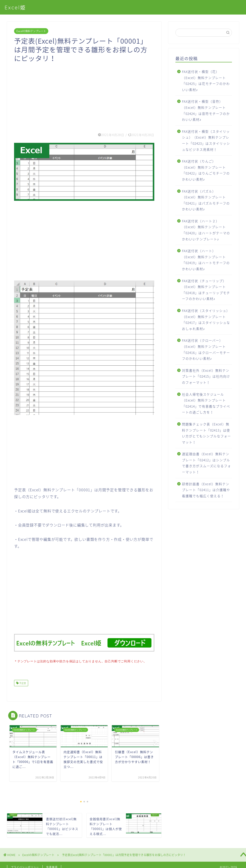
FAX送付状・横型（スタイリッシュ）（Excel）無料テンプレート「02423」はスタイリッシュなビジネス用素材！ (206, 140)
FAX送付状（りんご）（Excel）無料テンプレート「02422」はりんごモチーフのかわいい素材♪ (206, 170)
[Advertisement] (84, 95)
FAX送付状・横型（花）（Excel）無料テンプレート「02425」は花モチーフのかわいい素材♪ (206, 81)
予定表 (22, 683)
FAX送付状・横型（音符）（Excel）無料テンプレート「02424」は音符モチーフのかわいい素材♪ (206, 110)
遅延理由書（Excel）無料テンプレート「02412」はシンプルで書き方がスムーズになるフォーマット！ (206, 463)
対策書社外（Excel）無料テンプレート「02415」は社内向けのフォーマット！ (206, 376)
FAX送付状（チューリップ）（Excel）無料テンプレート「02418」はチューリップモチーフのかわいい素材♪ (206, 290)
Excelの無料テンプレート (31, 31)
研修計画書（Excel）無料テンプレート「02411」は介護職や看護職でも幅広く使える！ (206, 490)
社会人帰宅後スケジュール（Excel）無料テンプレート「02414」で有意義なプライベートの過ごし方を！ (206, 403)
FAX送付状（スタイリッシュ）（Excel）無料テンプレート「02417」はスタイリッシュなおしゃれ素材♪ (206, 320)
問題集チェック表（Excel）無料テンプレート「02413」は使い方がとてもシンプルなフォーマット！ (206, 433)
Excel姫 (15, 7)
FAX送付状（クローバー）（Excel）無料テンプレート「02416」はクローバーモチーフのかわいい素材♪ (206, 349)
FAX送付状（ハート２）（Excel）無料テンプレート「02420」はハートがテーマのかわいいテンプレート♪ (206, 230)
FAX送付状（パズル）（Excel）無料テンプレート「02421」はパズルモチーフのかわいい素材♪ (206, 200)
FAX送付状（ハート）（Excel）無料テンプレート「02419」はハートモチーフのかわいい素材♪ (206, 260)
